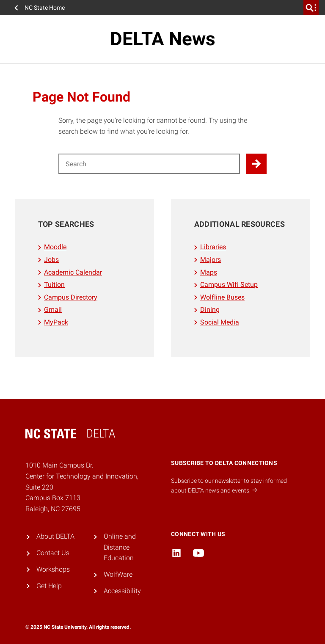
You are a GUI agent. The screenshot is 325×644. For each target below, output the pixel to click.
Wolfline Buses (222, 297)
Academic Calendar (73, 272)
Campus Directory (71, 297)
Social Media (220, 322)
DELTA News (163, 39)
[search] (311, 8)
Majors (211, 260)
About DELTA (55, 536)
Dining (210, 310)
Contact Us (53, 553)
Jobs (51, 260)
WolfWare (118, 574)
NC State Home (45, 8)
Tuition (54, 285)
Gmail (53, 310)
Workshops (53, 569)
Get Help (49, 586)
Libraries (213, 247)
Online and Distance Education (120, 547)
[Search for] (149, 164)
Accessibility (122, 591)
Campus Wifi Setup (229, 285)
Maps (209, 272)
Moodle (55, 247)
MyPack (56, 322)
